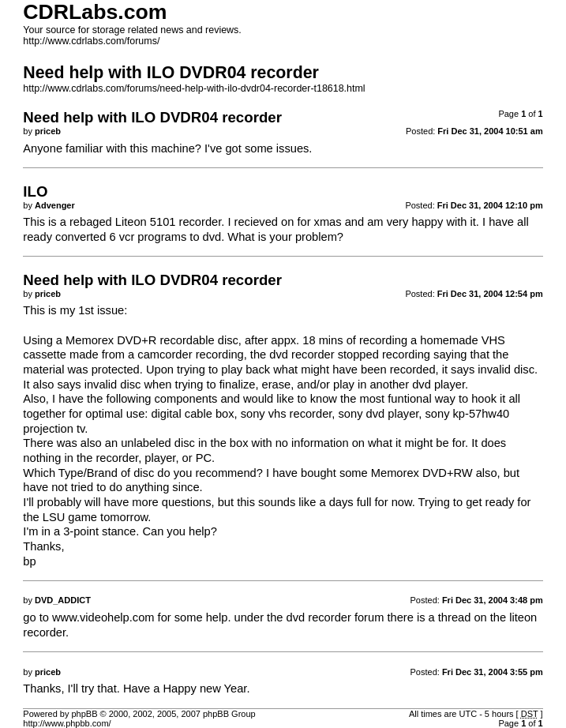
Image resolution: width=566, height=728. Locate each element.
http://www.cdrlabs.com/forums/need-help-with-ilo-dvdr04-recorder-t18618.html (194, 88)
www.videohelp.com (103, 617)
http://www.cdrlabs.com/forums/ (91, 41)
